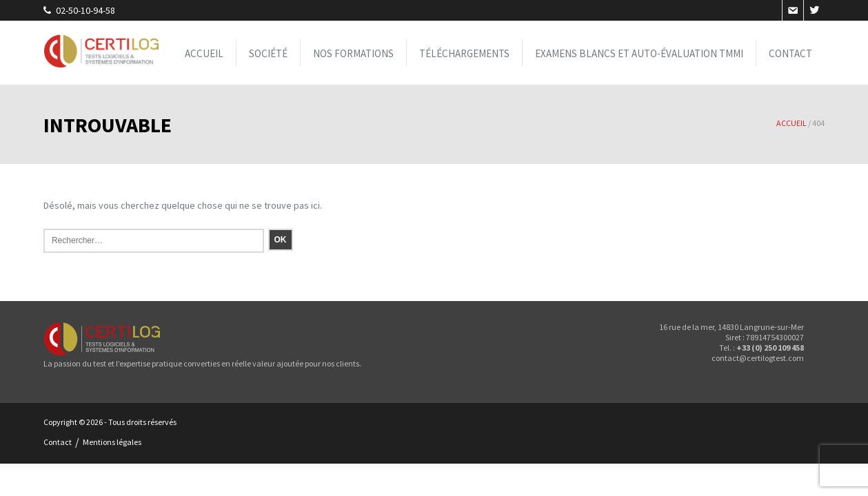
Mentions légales (112, 442)
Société (268, 53)
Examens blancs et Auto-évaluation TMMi (639, 53)
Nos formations (353, 53)
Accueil (204, 53)
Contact (790, 53)
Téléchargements (464, 53)
